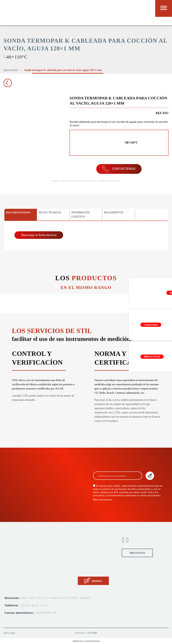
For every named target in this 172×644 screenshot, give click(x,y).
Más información (103, 500)
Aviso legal (9, 633)
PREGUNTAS (137, 553)
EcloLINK (92, 633)
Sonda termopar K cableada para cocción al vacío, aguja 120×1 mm (63, 70)
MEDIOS (97, 581)
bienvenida (11, 70)
